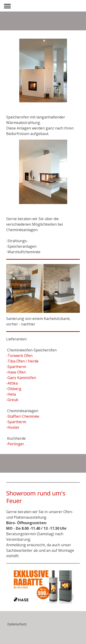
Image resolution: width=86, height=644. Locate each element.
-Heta (11, 394)
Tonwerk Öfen (20, 356)
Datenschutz (17, 624)
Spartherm (17, 367)
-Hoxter (13, 427)
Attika (13, 383)
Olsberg (14, 389)
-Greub (12, 400)
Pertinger (16, 444)
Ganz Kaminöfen (22, 378)
